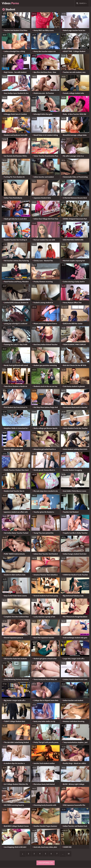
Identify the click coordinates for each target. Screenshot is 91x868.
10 (70, 854)
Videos (12, 4)
